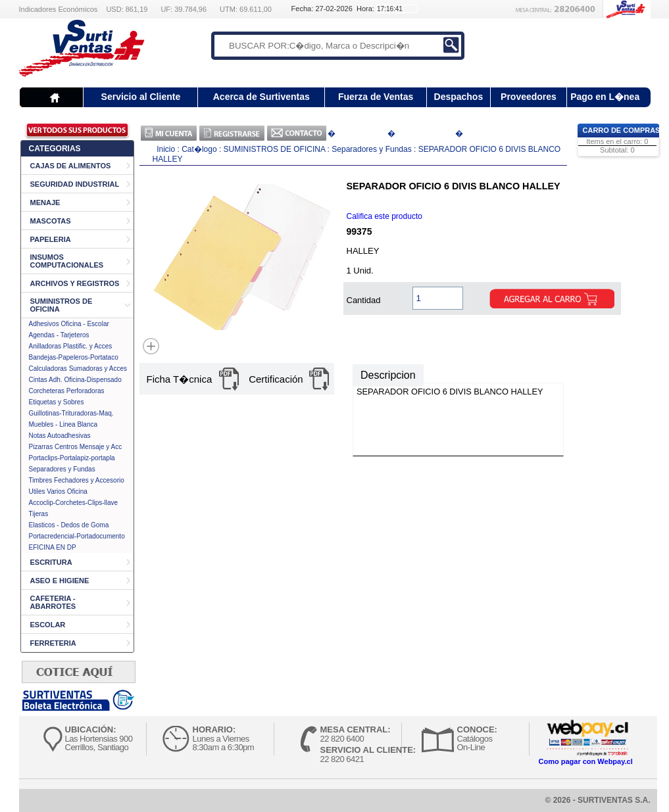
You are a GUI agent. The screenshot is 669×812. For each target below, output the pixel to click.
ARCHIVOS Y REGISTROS (75, 283)
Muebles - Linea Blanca (63, 424)
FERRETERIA (53, 643)
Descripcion (388, 375)
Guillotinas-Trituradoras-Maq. (71, 413)
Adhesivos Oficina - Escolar (69, 324)
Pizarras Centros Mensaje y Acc (76, 447)
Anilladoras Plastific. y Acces (71, 346)
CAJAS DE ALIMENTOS (71, 166)
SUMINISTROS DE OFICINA (275, 149)
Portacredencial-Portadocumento (77, 536)
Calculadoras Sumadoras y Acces (78, 369)
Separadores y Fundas (62, 469)
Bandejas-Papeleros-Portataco (74, 357)
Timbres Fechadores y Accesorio (77, 480)
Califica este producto (384, 216)
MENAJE (45, 203)
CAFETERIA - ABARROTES (53, 602)
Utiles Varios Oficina (58, 491)
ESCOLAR (48, 625)
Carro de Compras (622, 130)
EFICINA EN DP (53, 547)
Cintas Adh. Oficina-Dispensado (75, 380)
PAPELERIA (51, 239)
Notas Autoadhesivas (60, 436)
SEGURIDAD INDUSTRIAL (75, 184)
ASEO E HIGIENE (60, 581)
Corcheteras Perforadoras (67, 391)
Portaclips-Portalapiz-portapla (72, 458)
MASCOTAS (51, 221)
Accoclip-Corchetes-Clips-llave (74, 503)
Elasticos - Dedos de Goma (69, 525)
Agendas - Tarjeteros (59, 335)
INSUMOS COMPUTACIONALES (67, 261)
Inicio (166, 149)
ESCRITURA (51, 562)
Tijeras (39, 514)
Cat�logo (200, 149)
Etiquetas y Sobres (57, 402)
